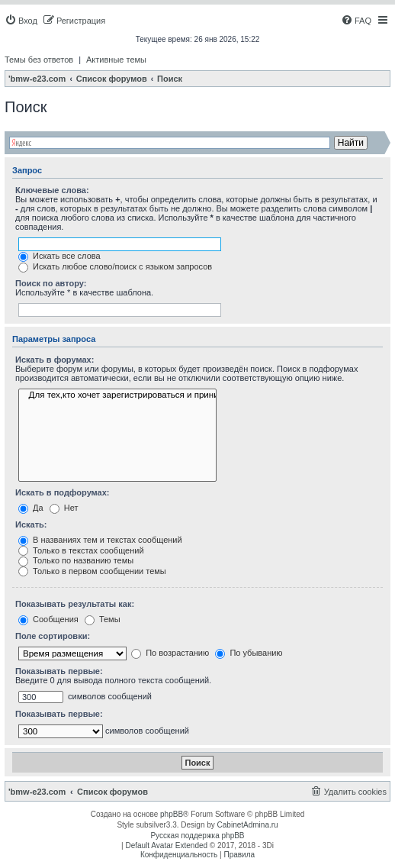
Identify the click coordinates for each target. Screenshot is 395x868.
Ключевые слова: (52, 190)
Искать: (31, 524)
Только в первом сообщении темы (92, 571)
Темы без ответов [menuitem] (39, 60)
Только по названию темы (76, 560)
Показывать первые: (59, 671)
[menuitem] (21, 21)
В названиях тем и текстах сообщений (100, 540)
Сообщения (48, 619)
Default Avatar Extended (166, 845)
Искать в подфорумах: (63, 492)
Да (31, 508)
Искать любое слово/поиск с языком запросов (115, 266)
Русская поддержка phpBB (197, 836)
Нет (64, 508)
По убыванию (249, 653)
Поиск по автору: (51, 283)
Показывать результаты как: (75, 604)
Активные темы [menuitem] (116, 60)
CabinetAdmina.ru (248, 825)
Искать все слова (59, 256)
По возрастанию (170, 653)
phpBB (172, 814)
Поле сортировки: (53, 636)
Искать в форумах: (55, 360)
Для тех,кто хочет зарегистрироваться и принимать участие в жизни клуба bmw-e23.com (117, 396)
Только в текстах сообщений (81, 550)
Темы (103, 619)
